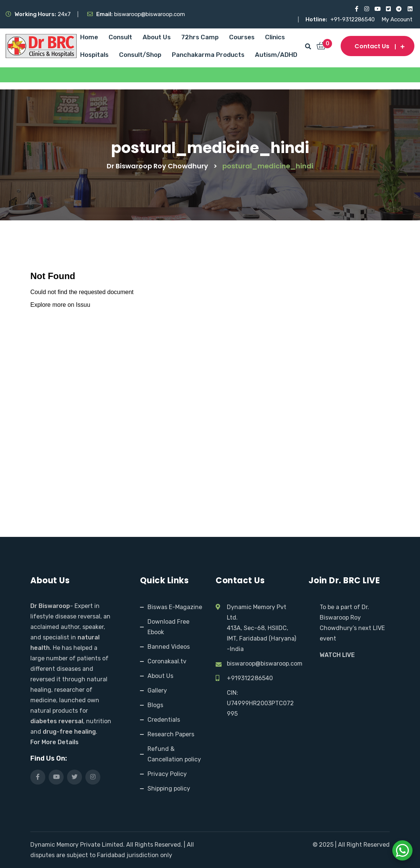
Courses (242, 37)
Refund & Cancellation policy (174, 754)
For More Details (54, 742)
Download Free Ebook (168, 627)
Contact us (378, 46)
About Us (157, 37)
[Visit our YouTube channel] (377, 9)
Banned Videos (169, 647)
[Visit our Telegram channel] (399, 9)
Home (89, 37)
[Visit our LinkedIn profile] (410, 9)
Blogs (155, 705)
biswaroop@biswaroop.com (265, 664)
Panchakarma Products (208, 55)
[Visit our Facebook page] (355, 9)
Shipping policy (169, 788)
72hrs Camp (200, 37)
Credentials (164, 720)
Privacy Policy (167, 774)
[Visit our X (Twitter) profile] (388, 9)
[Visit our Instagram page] (366, 9)
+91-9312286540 (353, 19)
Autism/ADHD (276, 55)
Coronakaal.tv (167, 661)
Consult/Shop (140, 55)
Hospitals (94, 55)
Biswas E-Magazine (175, 607)
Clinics (275, 37)
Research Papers (171, 734)
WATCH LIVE (337, 655)
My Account (397, 19)
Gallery (157, 690)
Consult (120, 37)
